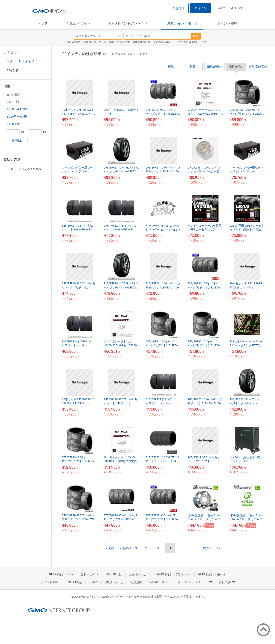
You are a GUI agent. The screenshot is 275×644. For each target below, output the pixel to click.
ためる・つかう (78, 23)
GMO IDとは (114, 574)
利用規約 (136, 582)
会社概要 (227, 582)
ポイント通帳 (227, 23)
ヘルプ (221, 8)
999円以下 (13, 102)
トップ (43, 23)
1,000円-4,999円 (17, 109)
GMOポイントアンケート (128, 23)
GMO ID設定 (236, 8)
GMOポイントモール (182, 23)
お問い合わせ (114, 582)
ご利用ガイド (90, 574)
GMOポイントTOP (61, 574)
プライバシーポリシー (195, 582)
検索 (196, 36)
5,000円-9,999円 (17, 117)
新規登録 (178, 8)
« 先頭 (110, 548)
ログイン (201, 8)
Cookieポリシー (160, 582)
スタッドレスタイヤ (20, 61)
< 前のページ (129, 548)
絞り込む (17, 141)
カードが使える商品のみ (23, 169)
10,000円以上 (15, 124)
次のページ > (212, 548)
